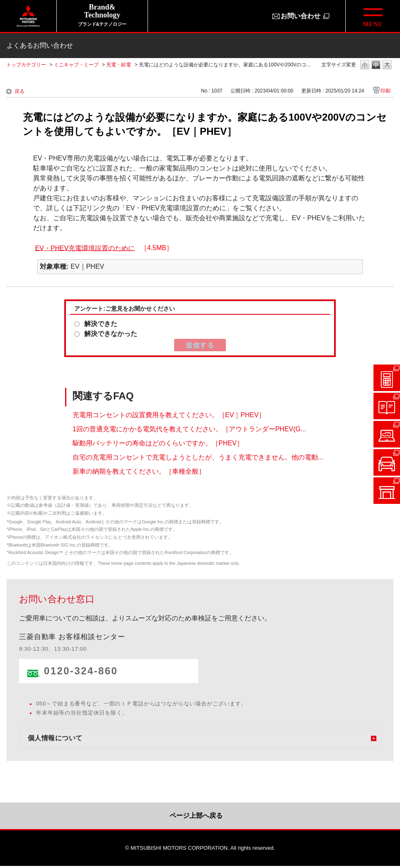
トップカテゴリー (26, 65)
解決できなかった (111, 334)
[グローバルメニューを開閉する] (373, 16)
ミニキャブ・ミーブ (76, 65)
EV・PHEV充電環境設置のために (85, 248)
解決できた (101, 324)
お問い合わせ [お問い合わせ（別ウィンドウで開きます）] (301, 16)
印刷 (385, 91)
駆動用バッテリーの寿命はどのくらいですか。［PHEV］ (158, 443)
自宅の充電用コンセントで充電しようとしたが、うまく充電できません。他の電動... (198, 457)
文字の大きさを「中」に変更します (376, 65)
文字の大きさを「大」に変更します (387, 65)
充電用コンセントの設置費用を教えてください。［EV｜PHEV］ (169, 415)
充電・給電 (119, 65)
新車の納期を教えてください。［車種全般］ (139, 471)
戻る (19, 91)
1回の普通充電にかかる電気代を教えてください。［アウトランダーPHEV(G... (189, 429)
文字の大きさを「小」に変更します (365, 65)
